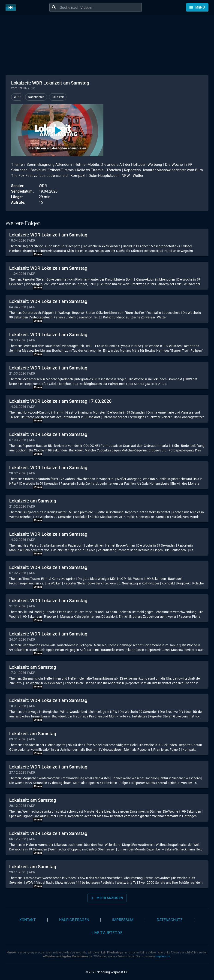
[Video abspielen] (57, 130)
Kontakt (28, 920)
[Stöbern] (197, 7)
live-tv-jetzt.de (107, 933)
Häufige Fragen (74, 920)
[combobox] (100, 7)
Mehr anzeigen (106, 898)
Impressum (123, 920)
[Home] (12, 8)
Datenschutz (170, 920)
